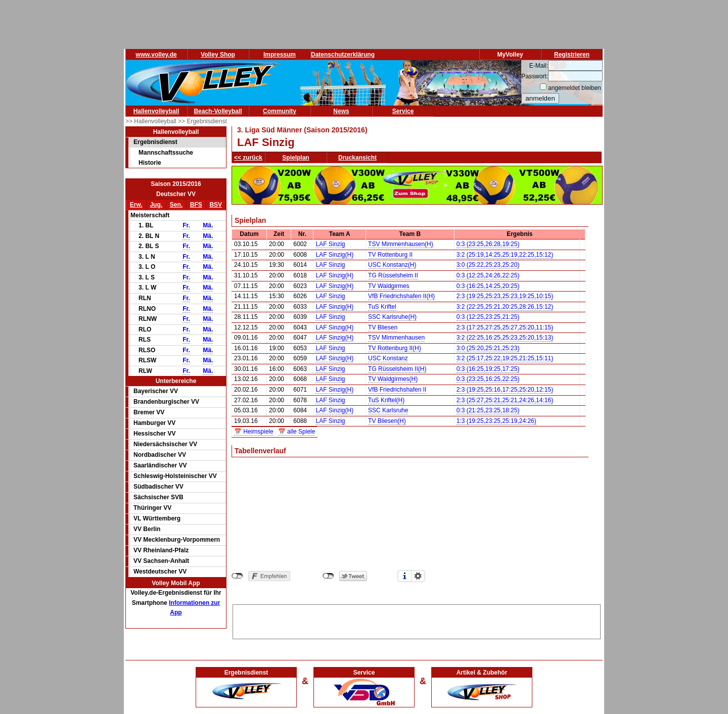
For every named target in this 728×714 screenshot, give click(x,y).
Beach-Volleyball (218, 111)
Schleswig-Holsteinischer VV (175, 476)
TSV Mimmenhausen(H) (401, 244)
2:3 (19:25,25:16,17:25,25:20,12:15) (505, 390)
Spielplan (295, 158)
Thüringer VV (152, 508)
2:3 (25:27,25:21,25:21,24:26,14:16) (505, 400)
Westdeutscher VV (160, 572)
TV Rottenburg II (390, 255)
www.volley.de (156, 55)
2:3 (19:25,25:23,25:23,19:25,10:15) (505, 296)
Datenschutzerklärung (343, 55)
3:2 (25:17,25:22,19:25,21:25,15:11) (505, 358)
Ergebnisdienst (155, 142)
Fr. (186, 225)
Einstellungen (418, 576)
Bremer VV (149, 412)
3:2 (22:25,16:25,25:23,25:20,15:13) (505, 338)
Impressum (280, 55)
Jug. (156, 205)
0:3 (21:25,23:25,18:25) (488, 410)
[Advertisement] (417, 620)
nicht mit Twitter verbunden (328, 576)
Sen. (176, 205)
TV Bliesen (383, 327)
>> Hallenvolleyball (152, 121)
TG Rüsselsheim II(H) (397, 369)
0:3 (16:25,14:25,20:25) (488, 286)
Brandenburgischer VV (166, 402)
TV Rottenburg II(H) (395, 348)
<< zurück (248, 158)
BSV (216, 205)
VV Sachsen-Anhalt (161, 561)
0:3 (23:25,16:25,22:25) (488, 379)
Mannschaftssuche (166, 153)
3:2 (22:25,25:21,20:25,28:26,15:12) (505, 307)
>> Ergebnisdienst (202, 121)
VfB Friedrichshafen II (397, 390)
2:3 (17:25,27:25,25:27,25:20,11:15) (505, 327)
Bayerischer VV (156, 391)
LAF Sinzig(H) (334, 255)
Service (403, 111)
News (341, 111)
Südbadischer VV (158, 487)
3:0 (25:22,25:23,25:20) (488, 265)
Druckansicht (357, 158)
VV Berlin (147, 529)
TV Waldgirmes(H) (393, 379)
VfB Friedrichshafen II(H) (401, 296)
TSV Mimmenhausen (396, 338)
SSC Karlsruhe (388, 410)
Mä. (208, 225)
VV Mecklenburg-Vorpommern (177, 540)
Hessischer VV (154, 434)
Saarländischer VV (160, 465)
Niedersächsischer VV (165, 444)
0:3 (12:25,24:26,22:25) (488, 275)
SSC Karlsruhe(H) (392, 317)
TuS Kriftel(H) (386, 400)
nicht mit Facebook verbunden (237, 576)
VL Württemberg (157, 518)
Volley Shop (218, 55)
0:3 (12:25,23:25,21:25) (488, 317)
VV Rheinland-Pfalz (161, 550)
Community (280, 111)
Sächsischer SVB (158, 497)
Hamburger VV (154, 423)
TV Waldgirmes (389, 286)
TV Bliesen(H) (387, 421)
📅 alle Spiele (297, 432)
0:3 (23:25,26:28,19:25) (488, 244)
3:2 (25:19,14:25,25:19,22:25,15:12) (505, 255)
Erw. (136, 205)
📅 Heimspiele (254, 432)
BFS (196, 205)
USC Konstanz (388, 358)
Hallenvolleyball (156, 111)
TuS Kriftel (382, 307)
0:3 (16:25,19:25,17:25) (488, 369)
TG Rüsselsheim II (393, 275)
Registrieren (572, 55)
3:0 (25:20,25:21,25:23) (488, 348)
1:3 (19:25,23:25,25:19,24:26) (496, 421)
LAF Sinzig (330, 244)
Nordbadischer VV (160, 455)
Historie (150, 163)
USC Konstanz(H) (392, 265)
